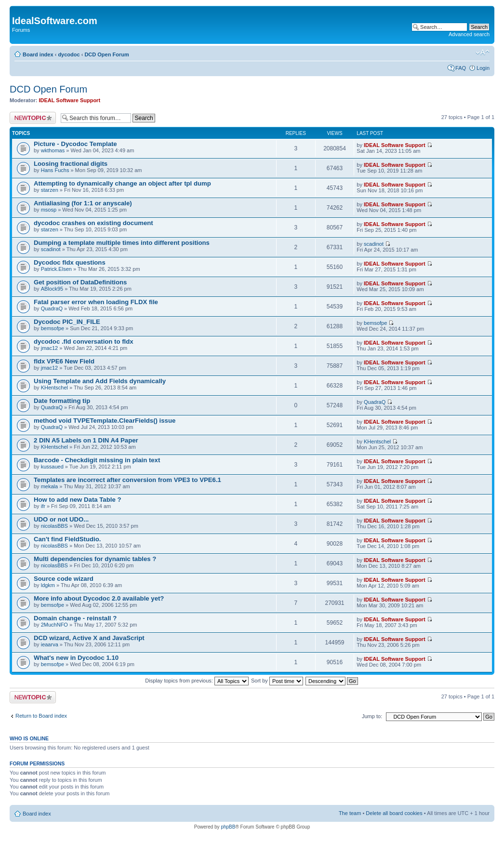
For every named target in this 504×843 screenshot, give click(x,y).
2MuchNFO (54, 625)
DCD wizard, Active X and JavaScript (89, 638)
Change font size (483, 53)
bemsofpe (53, 328)
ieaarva (50, 644)
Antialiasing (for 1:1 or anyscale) (83, 203)
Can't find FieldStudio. (67, 539)
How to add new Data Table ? (77, 500)
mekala (49, 486)
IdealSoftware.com (55, 21)
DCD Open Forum (106, 54)
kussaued (52, 467)
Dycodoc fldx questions (70, 262)
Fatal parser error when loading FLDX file (96, 302)
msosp (49, 210)
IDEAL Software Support (70, 100)
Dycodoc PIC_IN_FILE (67, 322)
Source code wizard (64, 579)
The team (350, 813)
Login (483, 68)
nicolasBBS (54, 526)
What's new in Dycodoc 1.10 (76, 658)
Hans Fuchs (55, 170)
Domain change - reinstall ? (75, 618)
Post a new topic (33, 118)
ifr (43, 506)
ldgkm (48, 585)
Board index (38, 54)
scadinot (51, 249)
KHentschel (54, 388)
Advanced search (469, 34)
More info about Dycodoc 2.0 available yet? (99, 598)
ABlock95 (52, 289)
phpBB (228, 827)
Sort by (277, 681)
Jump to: (372, 716)
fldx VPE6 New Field (64, 361)
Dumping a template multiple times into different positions (122, 243)
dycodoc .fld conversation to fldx (84, 341)
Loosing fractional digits (71, 164)
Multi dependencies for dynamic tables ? (95, 559)
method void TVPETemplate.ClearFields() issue (105, 421)
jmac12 (49, 348)
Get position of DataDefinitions (80, 282)
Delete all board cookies (394, 813)
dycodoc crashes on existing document (93, 223)
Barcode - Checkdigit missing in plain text (97, 460)
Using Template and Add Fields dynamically (100, 381)
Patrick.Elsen (56, 269)
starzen (50, 190)
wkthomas (53, 150)
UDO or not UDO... (61, 519)
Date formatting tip (62, 401)
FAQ (461, 68)
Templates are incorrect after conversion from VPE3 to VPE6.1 (127, 480)
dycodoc (69, 54)
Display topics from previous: (197, 681)
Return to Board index (41, 716)
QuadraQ (52, 308)
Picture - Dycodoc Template (75, 144)
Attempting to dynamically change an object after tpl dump (122, 183)
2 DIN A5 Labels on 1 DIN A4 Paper (86, 440)
